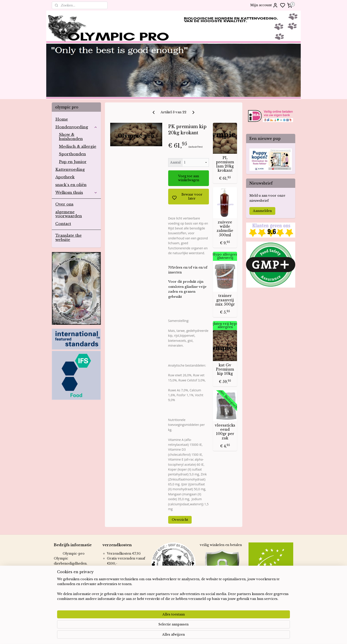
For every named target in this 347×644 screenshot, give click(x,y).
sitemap (189, 636)
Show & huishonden (71, 137)
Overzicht (180, 520)
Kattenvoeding (70, 170)
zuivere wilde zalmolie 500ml (225, 229)
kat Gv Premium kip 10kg (225, 369)
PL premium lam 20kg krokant (225, 164)
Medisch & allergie (78, 147)
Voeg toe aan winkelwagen (188, 178)
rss (198, 636)
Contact (63, 224)
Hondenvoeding (76, 127)
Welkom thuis (76, 193)
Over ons (64, 204)
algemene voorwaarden (69, 214)
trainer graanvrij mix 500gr (225, 300)
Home (62, 119)
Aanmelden (262, 211)
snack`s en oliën (71, 185)
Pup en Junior (73, 162)
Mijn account (264, 5)
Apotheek (65, 177)
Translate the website (68, 238)
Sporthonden (72, 154)
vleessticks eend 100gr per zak (225, 432)
